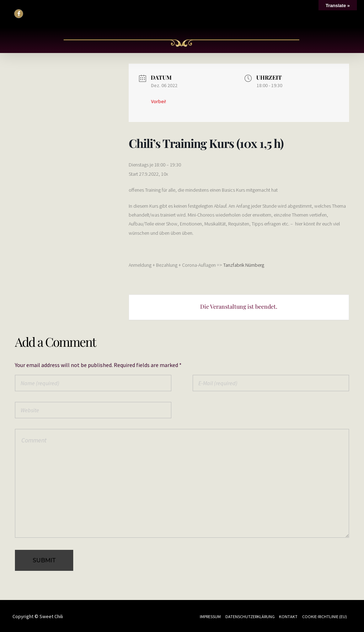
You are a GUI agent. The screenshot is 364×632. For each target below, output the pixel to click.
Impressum (210, 617)
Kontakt (288, 617)
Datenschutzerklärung (250, 617)
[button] (19, 14)
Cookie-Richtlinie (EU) (325, 617)
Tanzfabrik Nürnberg (244, 265)
